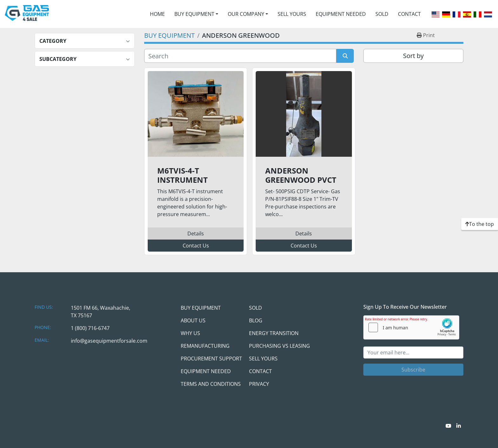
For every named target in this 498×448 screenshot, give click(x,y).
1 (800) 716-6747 (90, 328)
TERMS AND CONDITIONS (211, 384)
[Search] (240, 56)
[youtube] (448, 426)
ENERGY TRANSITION (274, 333)
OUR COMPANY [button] (246, 14)
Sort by (413, 56)
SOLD (382, 14)
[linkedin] (459, 426)
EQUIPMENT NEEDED (341, 14)
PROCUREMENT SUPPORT (211, 359)
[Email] (413, 352)
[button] (196, 14)
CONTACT (409, 14)
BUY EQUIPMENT (194, 14)
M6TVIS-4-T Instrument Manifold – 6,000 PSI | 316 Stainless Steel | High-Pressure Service (194, 175)
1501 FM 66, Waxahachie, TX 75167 (101, 312)
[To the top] (480, 224)
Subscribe (413, 370)
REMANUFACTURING (205, 346)
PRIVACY (259, 384)
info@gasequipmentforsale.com (109, 341)
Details (196, 234)
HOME (157, 14)
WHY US (190, 333)
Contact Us (196, 246)
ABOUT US (193, 320)
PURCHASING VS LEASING (279, 346)
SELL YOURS (292, 14)
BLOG (256, 320)
